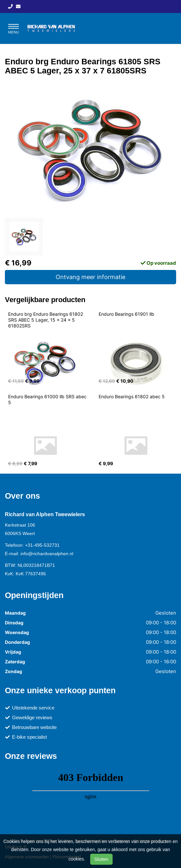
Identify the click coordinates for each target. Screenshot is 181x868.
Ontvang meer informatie (90, 277)
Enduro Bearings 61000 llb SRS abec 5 (48, 399)
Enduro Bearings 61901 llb (126, 314)
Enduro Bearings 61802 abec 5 (132, 396)
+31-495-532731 (42, 545)
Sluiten (101, 859)
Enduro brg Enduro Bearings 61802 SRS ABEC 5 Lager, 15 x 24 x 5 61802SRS (46, 320)
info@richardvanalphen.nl (47, 554)
